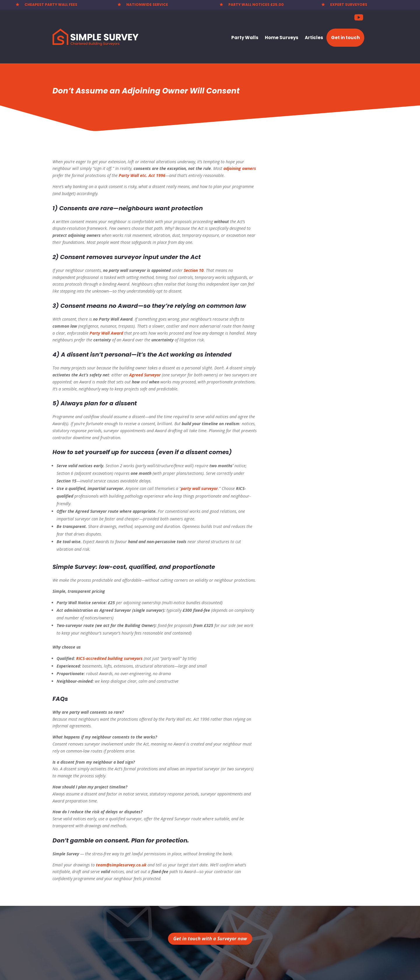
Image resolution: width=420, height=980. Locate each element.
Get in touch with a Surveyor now (210, 939)
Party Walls (245, 38)
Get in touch (345, 38)
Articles (314, 38)
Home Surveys (282, 38)
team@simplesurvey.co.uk (121, 865)
